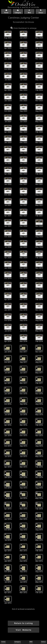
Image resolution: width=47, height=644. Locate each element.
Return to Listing (23, 623)
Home (3, 642)
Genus (43, 642)
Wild (31, 642)
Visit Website (24, 630)
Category (18, 642)
